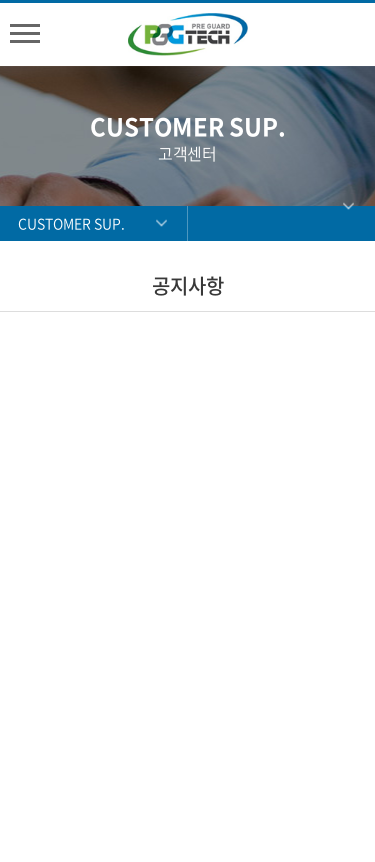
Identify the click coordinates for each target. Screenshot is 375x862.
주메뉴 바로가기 (0, 0)
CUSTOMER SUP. (71, 223)
